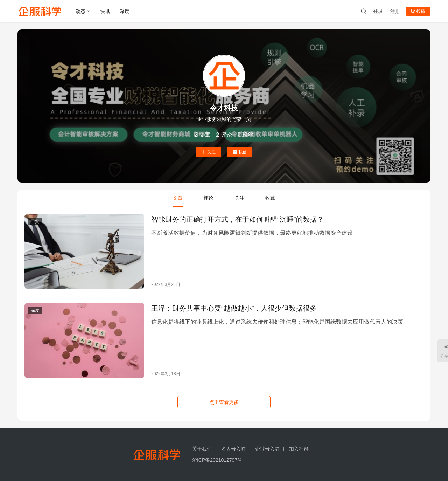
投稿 (418, 11)
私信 (240, 152)
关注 (208, 152)
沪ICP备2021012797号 (217, 460)
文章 (178, 198)
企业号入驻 (267, 449)
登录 (378, 11)
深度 (125, 11)
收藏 (270, 198)
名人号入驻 (233, 449)
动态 (80, 11)
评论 (209, 198)
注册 (395, 11)
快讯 (105, 11)
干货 (35, 221)
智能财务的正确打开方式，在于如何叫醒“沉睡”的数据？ (237, 219)
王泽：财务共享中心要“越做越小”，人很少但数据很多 (234, 308)
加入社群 (299, 449)
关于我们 (202, 449)
